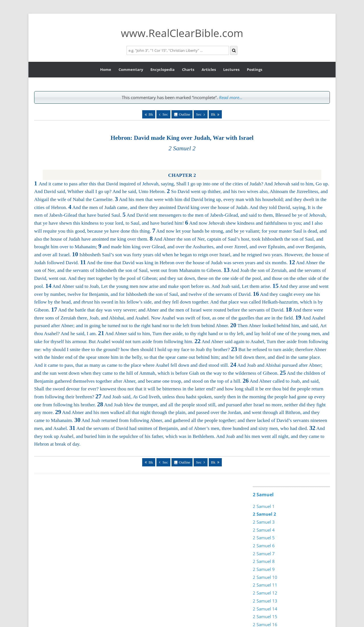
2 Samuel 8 (264, 561)
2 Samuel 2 (264, 514)
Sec (165, 114)
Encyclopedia (163, 69)
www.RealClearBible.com (182, 33)
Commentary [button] (131, 69)
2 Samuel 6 (264, 546)
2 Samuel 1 (264, 506)
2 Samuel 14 (265, 609)
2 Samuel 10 (265, 577)
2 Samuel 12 (265, 593)
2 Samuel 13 (265, 601)
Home (106, 69)
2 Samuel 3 (264, 522)
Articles (209, 69)
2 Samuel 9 (264, 569)
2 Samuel (263, 495)
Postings (255, 69)
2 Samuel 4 (264, 530)
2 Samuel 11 (265, 585)
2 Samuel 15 (265, 616)
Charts (188, 69)
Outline (185, 114)
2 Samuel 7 (264, 554)
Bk (151, 114)
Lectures (231, 69)
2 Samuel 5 (264, 538)
